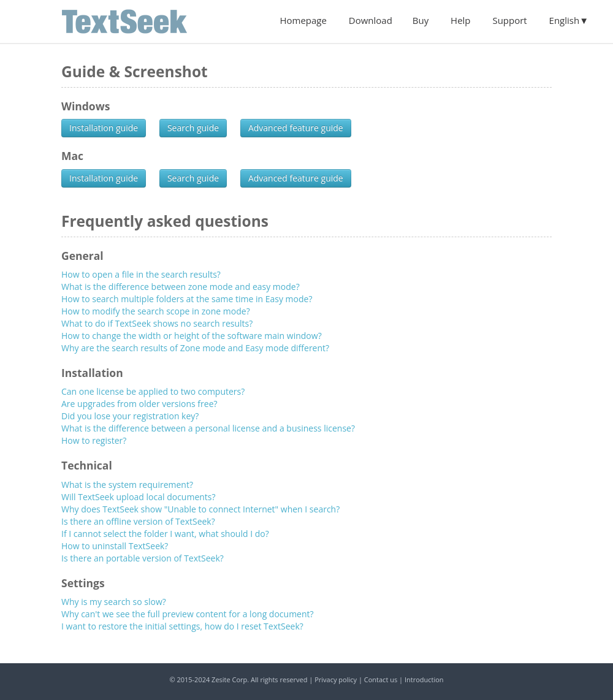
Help (460, 20)
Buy (421, 20)
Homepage (303, 20)
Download (371, 20)
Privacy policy (336, 679)
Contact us (381, 679)
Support (509, 20)
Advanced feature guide (296, 128)
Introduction (424, 679)
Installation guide (104, 128)
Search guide (193, 128)
